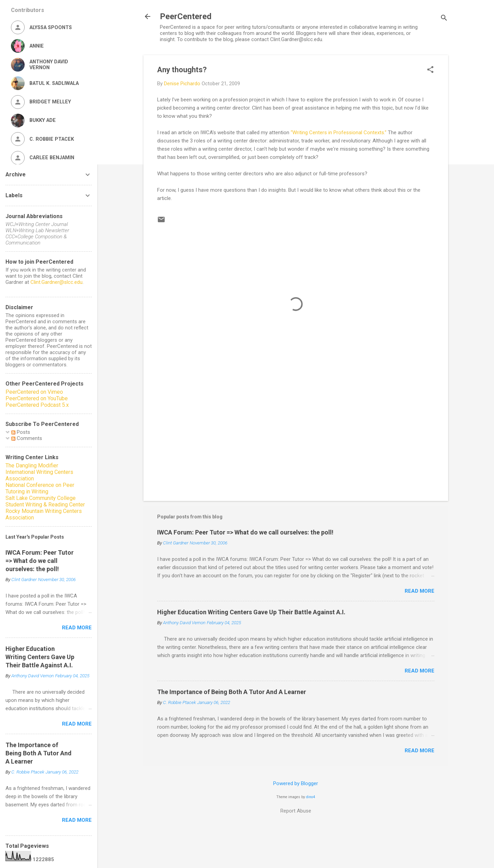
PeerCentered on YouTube (37, 398)
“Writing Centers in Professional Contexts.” (339, 133)
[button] (430, 70)
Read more (420, 591)
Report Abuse (296, 811)
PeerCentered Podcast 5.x (37, 405)
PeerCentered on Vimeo (34, 392)
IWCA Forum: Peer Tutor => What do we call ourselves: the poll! (245, 532)
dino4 (311, 797)
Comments (27, 438)
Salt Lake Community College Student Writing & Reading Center (45, 501)
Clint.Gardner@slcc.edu (56, 282)
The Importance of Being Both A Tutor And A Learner (232, 692)
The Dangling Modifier (32, 466)
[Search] (444, 19)
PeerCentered (186, 16)
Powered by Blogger (296, 783)
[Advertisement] (296, 437)
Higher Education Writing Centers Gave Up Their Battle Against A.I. (251, 612)
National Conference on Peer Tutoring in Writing (40, 488)
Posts (21, 432)
